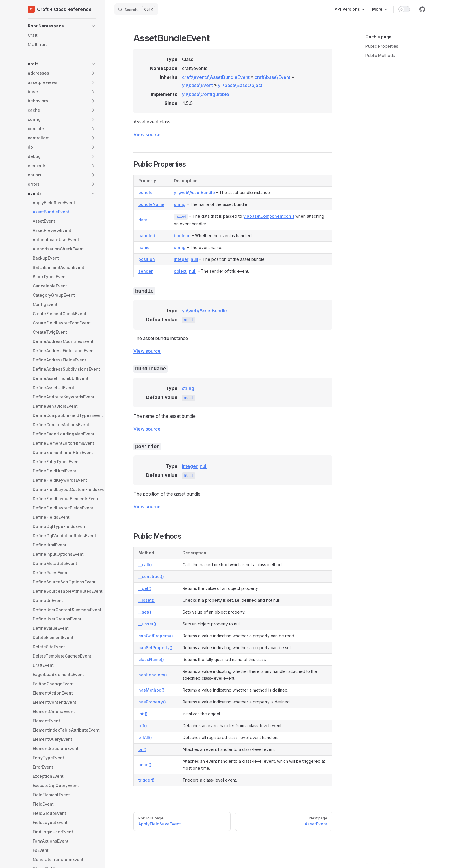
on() (142, 749)
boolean (182, 236)
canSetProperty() (155, 648)
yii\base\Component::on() (269, 216)
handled (147, 236)
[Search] (136, 9)
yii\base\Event (197, 85)
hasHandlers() (153, 675)
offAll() (145, 737)
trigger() (146, 780)
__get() (145, 588)
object (180, 271)
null (194, 259)
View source (147, 134)
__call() (145, 565)
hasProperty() (152, 702)
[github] (422, 9)
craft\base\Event (272, 77)
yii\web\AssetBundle (194, 192)
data (143, 220)
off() (143, 726)
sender (145, 271)
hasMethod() (151, 690)
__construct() (151, 576)
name (144, 247)
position (147, 259)
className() (151, 659)
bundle (145, 192)
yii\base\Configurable (206, 94)
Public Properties (382, 46)
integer (181, 259)
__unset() (147, 624)
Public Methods (380, 55)
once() (145, 765)
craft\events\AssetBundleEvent (216, 77)
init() (143, 714)
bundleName (151, 204)
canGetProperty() (156, 636)
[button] (62, 26)
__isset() (146, 600)
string (180, 204)
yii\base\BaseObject (240, 85)
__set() (145, 612)
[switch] (404, 9)
